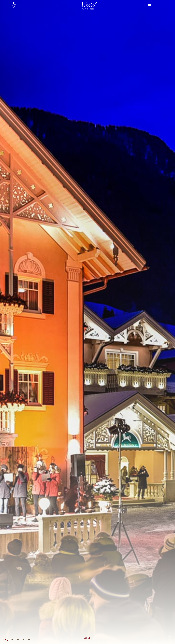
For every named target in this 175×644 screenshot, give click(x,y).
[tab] (6, 640)
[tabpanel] (87, 322)
